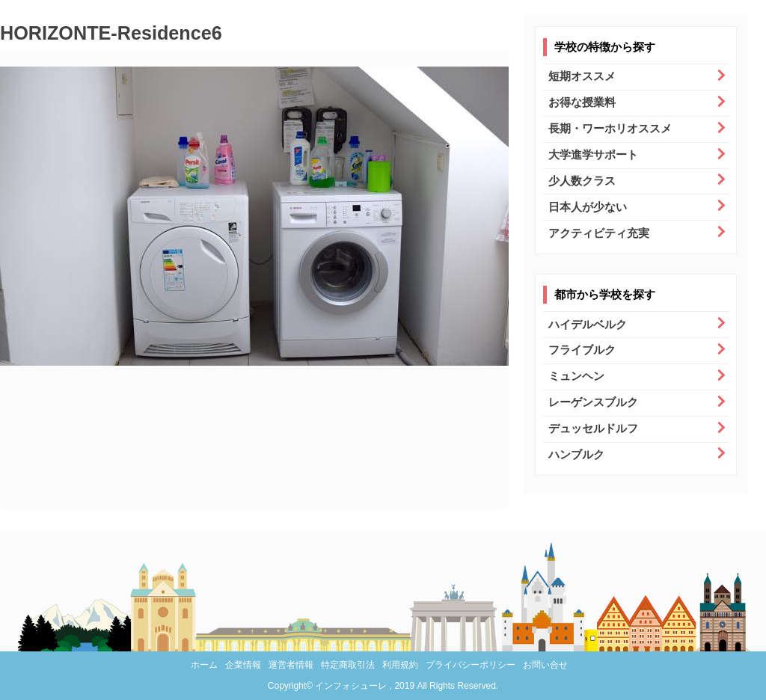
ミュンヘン (576, 376)
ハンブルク (576, 454)
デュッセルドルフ (593, 428)
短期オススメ (582, 76)
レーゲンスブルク (593, 402)
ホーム (204, 665)
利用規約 (400, 665)
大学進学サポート (593, 154)
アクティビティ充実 (599, 233)
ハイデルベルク (588, 324)
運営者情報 (291, 665)
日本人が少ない (588, 207)
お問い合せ (545, 665)
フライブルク (582, 350)
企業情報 (243, 665)
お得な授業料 (582, 102)
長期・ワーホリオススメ (610, 128)
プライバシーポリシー (471, 665)
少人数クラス (582, 181)
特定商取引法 (348, 665)
